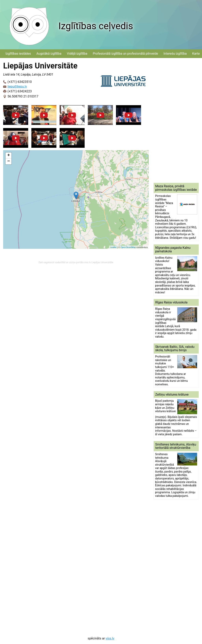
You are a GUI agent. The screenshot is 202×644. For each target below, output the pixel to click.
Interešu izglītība (175, 54)
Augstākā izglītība (49, 54)
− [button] (9, 161)
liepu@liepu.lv (17, 87)
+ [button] (9, 155)
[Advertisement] (176, 120)
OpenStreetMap (128, 247)
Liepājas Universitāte (102, 262)
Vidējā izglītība (77, 54)
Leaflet (113, 247)
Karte (196, 54)
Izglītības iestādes (18, 54)
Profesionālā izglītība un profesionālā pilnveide (125, 54)
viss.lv (110, 638)
